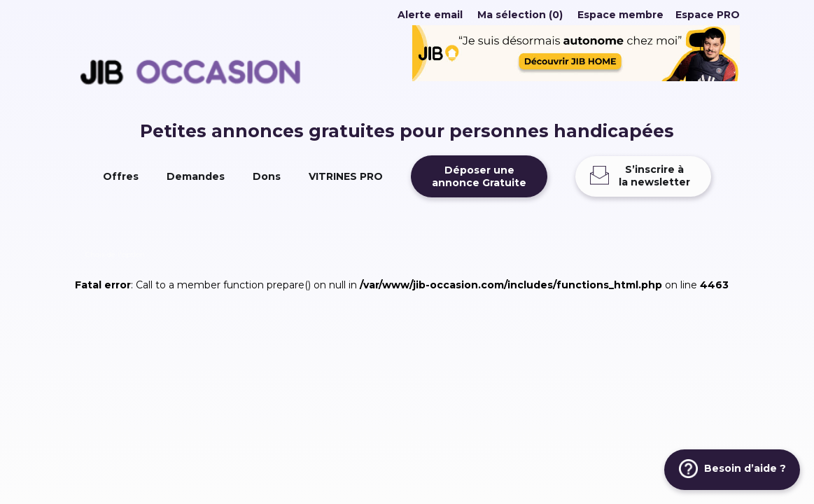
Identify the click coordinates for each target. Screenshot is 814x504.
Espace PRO (708, 15)
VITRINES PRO (346, 176)
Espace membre (620, 15)
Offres (121, 176)
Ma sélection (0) (520, 15)
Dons (267, 176)
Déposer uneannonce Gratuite (479, 176)
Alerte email (430, 15)
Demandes (196, 176)
